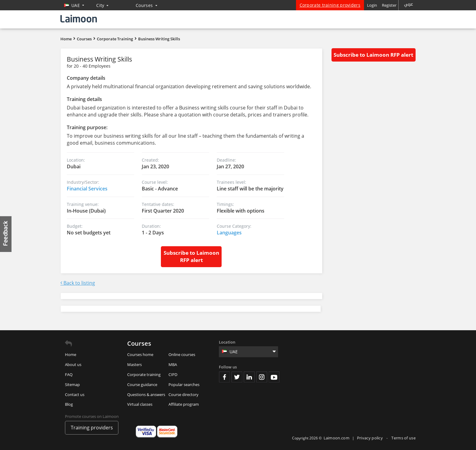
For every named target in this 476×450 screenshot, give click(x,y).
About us (73, 364)
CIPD (173, 374)
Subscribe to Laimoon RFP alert (191, 256)
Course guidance (142, 385)
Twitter (237, 377)
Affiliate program (184, 404)
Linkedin (249, 377)
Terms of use (403, 438)
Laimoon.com (337, 438)
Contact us (75, 395)
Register (389, 5)
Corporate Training (115, 39)
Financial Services (87, 189)
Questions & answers (146, 395)
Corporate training (144, 374)
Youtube (274, 377)
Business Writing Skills (159, 39)
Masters (134, 364)
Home (66, 39)
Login (372, 5)
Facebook (224, 377)
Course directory (184, 395)
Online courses (182, 354)
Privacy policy (371, 438)
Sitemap (72, 385)
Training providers (92, 428)
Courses (146, 5)
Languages (229, 233)
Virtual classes (140, 404)
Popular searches (184, 385)
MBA (173, 364)
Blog (69, 404)
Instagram (262, 377)
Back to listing (78, 283)
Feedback (6, 234)
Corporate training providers (330, 5)
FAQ (69, 374)
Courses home (140, 354)
